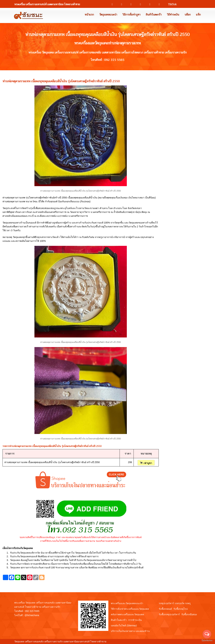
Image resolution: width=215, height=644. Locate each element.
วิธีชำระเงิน (173, 15)
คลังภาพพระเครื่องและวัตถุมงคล (127, 614)
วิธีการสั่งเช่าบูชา (131, 15)
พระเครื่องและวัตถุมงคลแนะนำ (127, 603)
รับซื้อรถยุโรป (181, 609)
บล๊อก (188, 15)
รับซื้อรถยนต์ (165, 609)
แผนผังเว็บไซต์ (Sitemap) (124, 626)
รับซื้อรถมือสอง (189, 614)
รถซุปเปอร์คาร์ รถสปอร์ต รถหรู (175, 603)
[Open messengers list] (207, 634)
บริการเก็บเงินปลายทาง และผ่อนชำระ (130, 631)
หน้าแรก (89, 15)
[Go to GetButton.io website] (207, 641)
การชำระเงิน (135, 620)
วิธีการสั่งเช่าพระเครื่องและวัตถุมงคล (130, 609)
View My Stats (114, 641)
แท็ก (198, 15)
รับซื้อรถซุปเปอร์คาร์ (169, 614)
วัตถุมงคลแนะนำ (108, 15)
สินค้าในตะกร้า (154, 15)
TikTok (171, 4)
